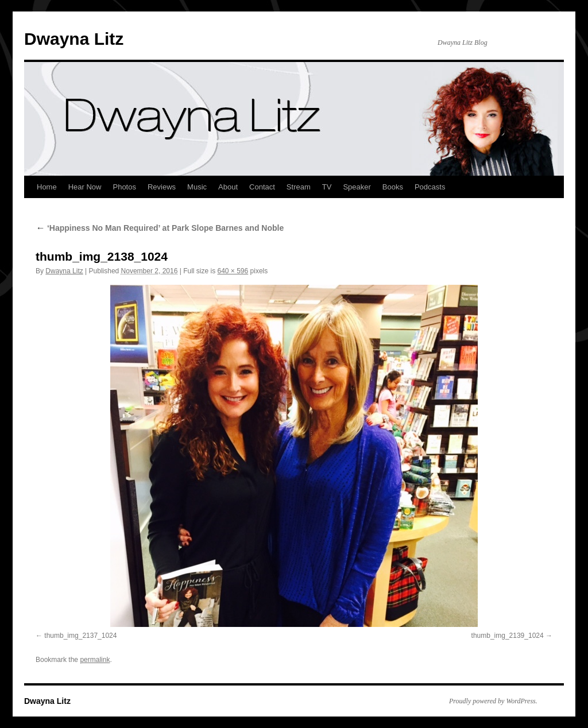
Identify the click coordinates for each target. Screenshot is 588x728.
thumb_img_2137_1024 (80, 636)
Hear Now (85, 187)
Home (47, 187)
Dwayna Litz (74, 39)
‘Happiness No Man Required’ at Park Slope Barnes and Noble (160, 228)
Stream (299, 187)
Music (197, 187)
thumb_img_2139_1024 (508, 636)
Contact (262, 187)
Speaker (357, 187)
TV (327, 187)
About (228, 187)
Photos (124, 187)
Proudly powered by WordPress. (493, 701)
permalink (95, 660)
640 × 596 (233, 271)
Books (393, 187)
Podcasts (430, 187)
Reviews (162, 187)
